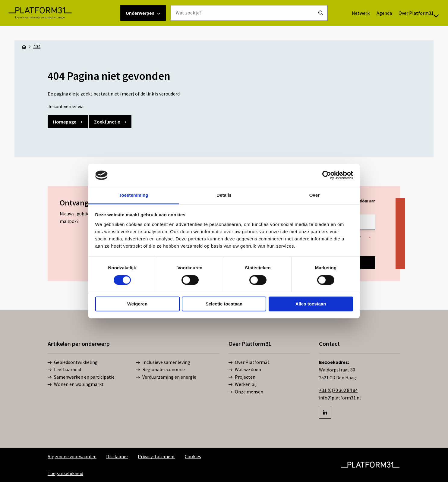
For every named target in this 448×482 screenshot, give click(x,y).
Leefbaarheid (64, 370)
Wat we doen (245, 370)
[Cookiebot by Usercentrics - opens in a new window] (327, 175)
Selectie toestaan (224, 304)
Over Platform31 (404, 27)
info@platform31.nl (340, 398)
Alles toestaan (311, 304)
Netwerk (346, 27)
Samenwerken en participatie (81, 377)
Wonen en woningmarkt (76, 384)
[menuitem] (346, 27)
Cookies (193, 456)
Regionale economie (160, 370)
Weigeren (137, 304)
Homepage (68, 122)
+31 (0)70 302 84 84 (338, 390)
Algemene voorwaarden (72, 456)
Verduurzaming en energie (166, 377)
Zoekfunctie (110, 122)
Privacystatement (156, 456)
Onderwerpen (143, 27)
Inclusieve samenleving (163, 362)
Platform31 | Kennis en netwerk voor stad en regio (54, 27)
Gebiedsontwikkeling (73, 362)
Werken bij (243, 384)
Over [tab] (315, 195)
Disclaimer (117, 456)
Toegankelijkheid (65, 473)
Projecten (242, 377)
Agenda (370, 27)
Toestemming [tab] (134, 195)
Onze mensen (246, 392)
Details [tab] (224, 195)
